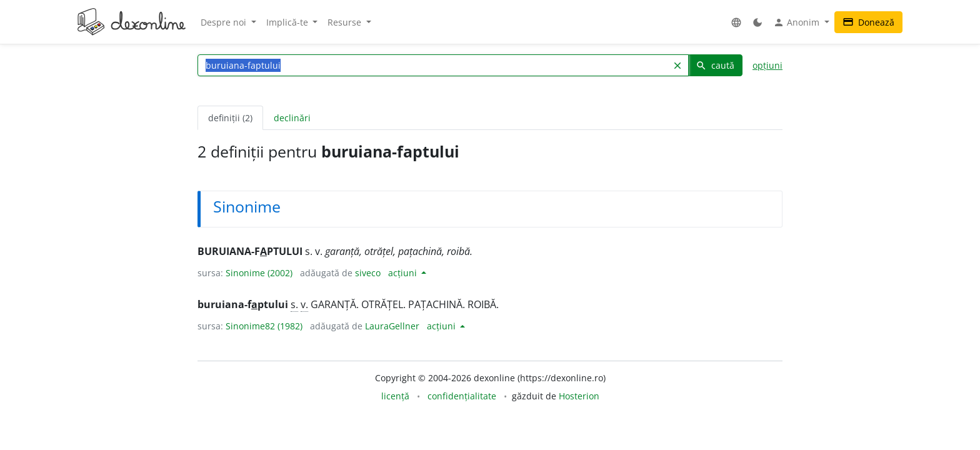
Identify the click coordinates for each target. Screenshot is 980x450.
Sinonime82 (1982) (264, 326)
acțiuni (404, 273)
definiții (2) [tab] (230, 118)
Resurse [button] (346, 22)
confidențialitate (462, 396)
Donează (868, 22)
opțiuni (767, 65)
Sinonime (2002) (259, 273)
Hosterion (579, 396)
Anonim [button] (797, 22)
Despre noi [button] (225, 22)
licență (395, 396)
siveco (368, 273)
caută (715, 65)
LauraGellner (392, 326)
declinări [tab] (292, 118)
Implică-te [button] (288, 22)
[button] (736, 22)
